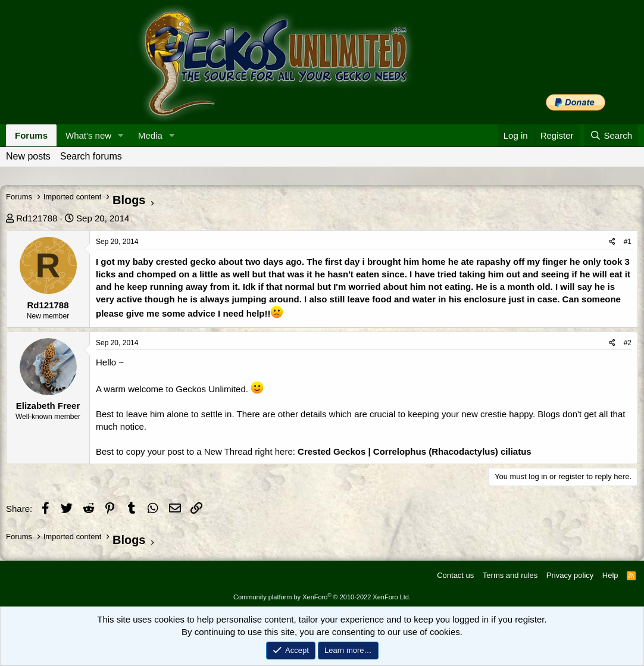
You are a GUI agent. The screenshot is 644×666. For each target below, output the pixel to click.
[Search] (611, 135)
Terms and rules (510, 575)
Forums (31, 135)
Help (610, 575)
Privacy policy (570, 575)
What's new (88, 135)
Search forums (91, 156)
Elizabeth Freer (48, 406)
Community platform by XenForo (322, 597)
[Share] (612, 242)
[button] (121, 135)
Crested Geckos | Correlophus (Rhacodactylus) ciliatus (415, 451)
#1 (628, 242)
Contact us (455, 575)
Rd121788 (37, 218)
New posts (28, 156)
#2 (628, 343)
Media (150, 135)
